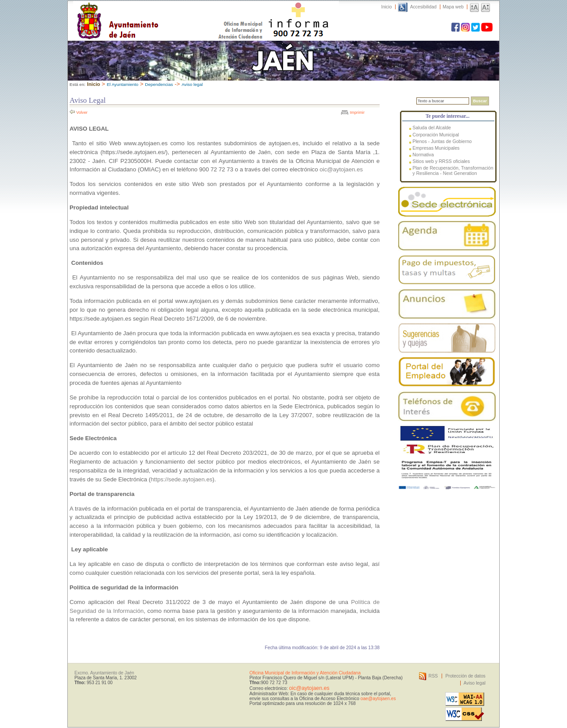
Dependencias (159, 84)
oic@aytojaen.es (341, 169)
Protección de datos (465, 676)
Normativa (423, 155)
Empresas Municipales (436, 148)
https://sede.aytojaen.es (181, 479)
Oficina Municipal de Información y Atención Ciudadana (305, 673)
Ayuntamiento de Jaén (156, 12)
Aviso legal (192, 84)
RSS (433, 676)
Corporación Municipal (436, 135)
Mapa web (453, 7)
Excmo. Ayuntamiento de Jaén (104, 673)
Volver (82, 112)
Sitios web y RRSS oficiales (441, 161)
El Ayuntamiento (122, 84)
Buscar (480, 101)
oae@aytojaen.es (378, 699)
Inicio (387, 7)
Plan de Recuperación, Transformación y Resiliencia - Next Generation (453, 170)
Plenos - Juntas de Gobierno (442, 141)
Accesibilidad (423, 7)
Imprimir (357, 112)
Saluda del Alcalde (432, 128)
